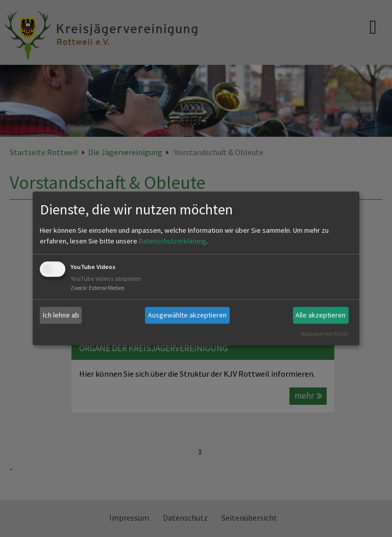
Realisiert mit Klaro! (325, 334)
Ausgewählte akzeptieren (187, 315)
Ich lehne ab (61, 315)
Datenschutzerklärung (173, 241)
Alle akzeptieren (321, 315)
